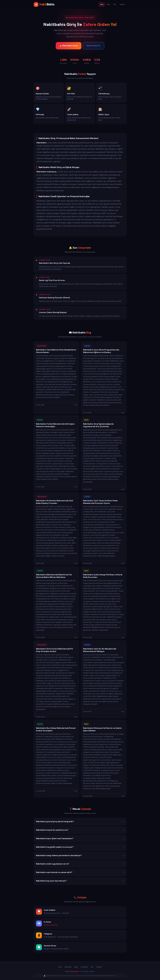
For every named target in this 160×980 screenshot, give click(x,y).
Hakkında (68, 967)
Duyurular (84, 967)
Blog (108, 4)
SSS (115, 4)
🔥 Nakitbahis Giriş (69, 46)
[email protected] (51, 925)
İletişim (122, 4)
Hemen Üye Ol (93, 46)
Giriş (102, 4)
